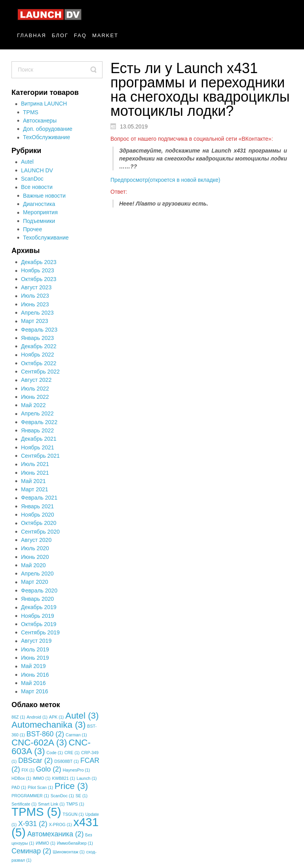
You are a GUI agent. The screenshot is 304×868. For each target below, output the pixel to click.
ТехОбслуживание (47, 137)
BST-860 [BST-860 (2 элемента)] (45, 734)
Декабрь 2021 (39, 439)
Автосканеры (40, 121)
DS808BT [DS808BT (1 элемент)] (66, 761)
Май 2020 (33, 565)
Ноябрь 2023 (38, 270)
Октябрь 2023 (39, 279)
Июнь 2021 (35, 473)
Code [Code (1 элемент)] (54, 753)
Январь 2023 (37, 338)
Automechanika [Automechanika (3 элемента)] (48, 725)
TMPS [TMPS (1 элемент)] (75, 804)
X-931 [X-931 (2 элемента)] (33, 824)
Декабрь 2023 (39, 262)
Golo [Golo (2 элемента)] (49, 769)
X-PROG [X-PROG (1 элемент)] (60, 825)
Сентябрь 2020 (40, 532)
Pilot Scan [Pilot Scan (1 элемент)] (40, 787)
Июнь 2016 (35, 675)
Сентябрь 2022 (40, 372)
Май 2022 (33, 405)
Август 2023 (36, 287)
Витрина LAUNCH (44, 104)
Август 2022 (36, 380)
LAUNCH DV (37, 170)
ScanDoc (32, 179)
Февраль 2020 (39, 591)
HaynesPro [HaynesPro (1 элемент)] (77, 770)
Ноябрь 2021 (38, 447)
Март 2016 (35, 691)
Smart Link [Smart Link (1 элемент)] (51, 804)
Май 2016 (33, 683)
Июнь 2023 (35, 304)
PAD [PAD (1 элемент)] (19, 787)
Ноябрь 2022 (38, 355)
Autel (27, 162)
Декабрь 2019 (39, 607)
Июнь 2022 (35, 397)
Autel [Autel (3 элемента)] (82, 716)
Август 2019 (36, 641)
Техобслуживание (46, 238)
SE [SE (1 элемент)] (82, 796)
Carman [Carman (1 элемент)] (76, 735)
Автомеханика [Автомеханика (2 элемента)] (56, 834)
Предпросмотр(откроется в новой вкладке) (165, 180)
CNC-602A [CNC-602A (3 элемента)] (39, 743)
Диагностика (39, 204)
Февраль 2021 (39, 498)
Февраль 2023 (39, 330)
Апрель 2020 (37, 574)
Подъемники (39, 221)
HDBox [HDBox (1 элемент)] (21, 778)
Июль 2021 (35, 464)
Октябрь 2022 (39, 363)
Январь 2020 (37, 599)
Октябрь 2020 (39, 523)
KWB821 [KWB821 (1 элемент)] (64, 778)
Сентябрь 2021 (40, 456)
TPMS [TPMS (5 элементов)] (36, 812)
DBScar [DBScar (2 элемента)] (35, 760)
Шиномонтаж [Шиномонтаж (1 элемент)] (68, 852)
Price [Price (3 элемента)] (71, 786)
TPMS (31, 112)
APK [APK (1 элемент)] (56, 717)
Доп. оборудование (48, 129)
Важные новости (44, 196)
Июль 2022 (35, 389)
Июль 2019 (35, 649)
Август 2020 (36, 540)
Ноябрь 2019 (38, 616)
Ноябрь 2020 (38, 515)
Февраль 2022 (39, 422)
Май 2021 (33, 481)
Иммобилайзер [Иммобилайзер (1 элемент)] (75, 843)
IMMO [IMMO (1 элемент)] (42, 778)
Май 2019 (33, 666)
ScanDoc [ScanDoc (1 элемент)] (62, 796)
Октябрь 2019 (39, 624)
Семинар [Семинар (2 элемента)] (31, 851)
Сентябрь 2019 (40, 632)
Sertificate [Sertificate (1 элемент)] (24, 804)
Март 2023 (35, 321)
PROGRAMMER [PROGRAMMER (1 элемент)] (30, 796)
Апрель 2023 (37, 313)
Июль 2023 (35, 296)
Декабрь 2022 (39, 346)
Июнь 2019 (35, 658)
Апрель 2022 (37, 413)
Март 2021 (35, 489)
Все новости (37, 187)
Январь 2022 (37, 430)
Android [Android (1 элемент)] (37, 717)
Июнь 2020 (35, 557)
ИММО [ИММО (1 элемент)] (46, 843)
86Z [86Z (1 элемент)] (18, 717)
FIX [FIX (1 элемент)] (28, 770)
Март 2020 (35, 582)
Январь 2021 (37, 506)
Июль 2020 (35, 548)
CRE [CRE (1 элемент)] (72, 753)
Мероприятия (40, 212)
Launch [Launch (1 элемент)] (86, 778)
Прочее (32, 229)
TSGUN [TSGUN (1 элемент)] (73, 814)
